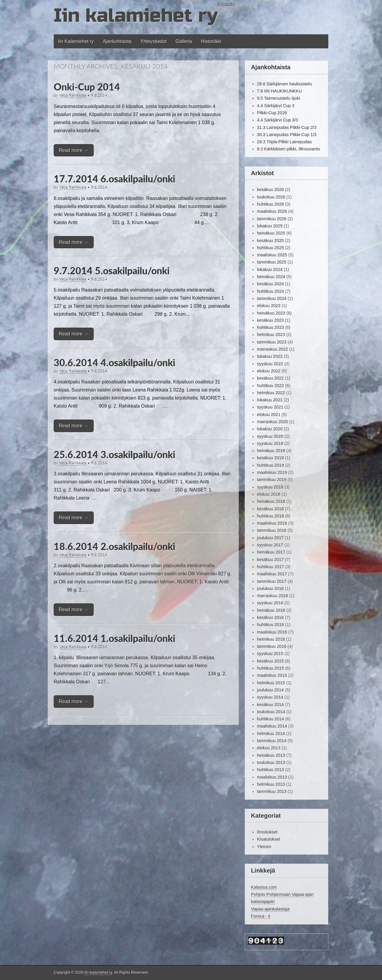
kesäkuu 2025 (270, 241)
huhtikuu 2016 (270, 625)
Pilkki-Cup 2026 (272, 113)
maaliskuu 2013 (272, 777)
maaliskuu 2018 (272, 523)
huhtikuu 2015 (270, 668)
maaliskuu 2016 (272, 632)
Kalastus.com (264, 887)
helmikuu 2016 (271, 639)
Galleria (184, 41)
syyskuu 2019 (270, 443)
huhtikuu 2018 (270, 516)
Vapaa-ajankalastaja (270, 909)
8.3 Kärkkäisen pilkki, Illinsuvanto (288, 149)
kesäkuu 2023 (270, 320)
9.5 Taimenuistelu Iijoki (279, 98)
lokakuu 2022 (270, 356)
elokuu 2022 (269, 371)
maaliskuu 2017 (272, 574)
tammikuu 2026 (272, 219)
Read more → (74, 150)
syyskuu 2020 (270, 436)
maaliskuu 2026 (272, 211)
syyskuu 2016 (270, 603)
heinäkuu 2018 (271, 501)
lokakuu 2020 (270, 429)
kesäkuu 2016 (270, 617)
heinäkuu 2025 (271, 233)
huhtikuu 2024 (270, 291)
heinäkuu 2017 (271, 552)
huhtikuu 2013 (270, 770)
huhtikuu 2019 (270, 465)
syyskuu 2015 (270, 654)
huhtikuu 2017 (270, 567)
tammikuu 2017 (272, 581)
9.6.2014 (99, 95)
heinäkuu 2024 (271, 277)
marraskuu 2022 (272, 349)
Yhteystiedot (153, 41)
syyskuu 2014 (270, 697)
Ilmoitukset (267, 832)
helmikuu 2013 (271, 784)
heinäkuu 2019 (271, 451)
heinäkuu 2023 (271, 313)
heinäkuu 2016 (271, 610)
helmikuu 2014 (271, 734)
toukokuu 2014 (271, 712)
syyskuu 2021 (270, 407)
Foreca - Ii (261, 916)
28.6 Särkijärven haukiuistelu (284, 84)
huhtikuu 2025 (270, 248)
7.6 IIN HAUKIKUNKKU (279, 91)
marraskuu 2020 (272, 422)
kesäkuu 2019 (270, 458)
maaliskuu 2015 (272, 675)
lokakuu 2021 (270, 400)
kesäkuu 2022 (270, 378)
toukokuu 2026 (271, 197)
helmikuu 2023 (271, 335)
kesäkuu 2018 (270, 509)
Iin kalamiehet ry (136, 16)
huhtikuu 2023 (270, 327)
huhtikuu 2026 (270, 204)
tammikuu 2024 (272, 298)
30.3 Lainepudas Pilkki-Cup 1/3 (287, 135)
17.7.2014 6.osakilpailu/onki (114, 179)
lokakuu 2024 (270, 269)
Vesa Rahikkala (73, 95)
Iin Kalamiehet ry (76, 41)
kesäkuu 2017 (270, 560)
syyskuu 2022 (270, 364)
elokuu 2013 (269, 748)
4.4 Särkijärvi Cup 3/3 (278, 120)
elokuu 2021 (269, 415)
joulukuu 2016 (270, 588)
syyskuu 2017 (270, 545)
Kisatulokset (269, 839)
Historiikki (211, 41)
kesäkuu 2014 (270, 705)
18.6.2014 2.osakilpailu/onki (114, 546)
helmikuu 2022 (271, 393)
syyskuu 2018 (270, 487)
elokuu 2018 (269, 494)
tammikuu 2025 (272, 262)
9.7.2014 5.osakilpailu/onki (112, 271)
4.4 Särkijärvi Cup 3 (276, 106)
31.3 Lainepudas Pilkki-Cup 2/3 (287, 127)
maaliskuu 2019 (272, 472)
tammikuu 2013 (272, 791)
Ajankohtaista (117, 41)
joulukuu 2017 (270, 538)
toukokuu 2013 (271, 762)
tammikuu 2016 (272, 646)
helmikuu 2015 (271, 683)
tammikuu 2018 (272, 530)
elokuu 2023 (269, 306)
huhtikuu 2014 (270, 719)
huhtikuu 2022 (270, 386)
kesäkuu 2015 (270, 661)
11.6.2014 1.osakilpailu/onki (114, 638)
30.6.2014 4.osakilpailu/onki (114, 362)
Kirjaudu (226, 4)
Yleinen (264, 847)
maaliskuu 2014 (272, 726)
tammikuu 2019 (272, 480)
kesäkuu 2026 (270, 189)
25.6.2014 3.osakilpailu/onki (114, 454)
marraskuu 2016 (272, 596)
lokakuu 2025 (270, 226)
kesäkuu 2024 (270, 284)
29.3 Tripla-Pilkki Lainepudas (284, 142)
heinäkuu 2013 (271, 755)
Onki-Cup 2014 (87, 87)
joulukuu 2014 (270, 690)
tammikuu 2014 (272, 741)
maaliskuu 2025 (272, 255)
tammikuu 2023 (272, 342)
